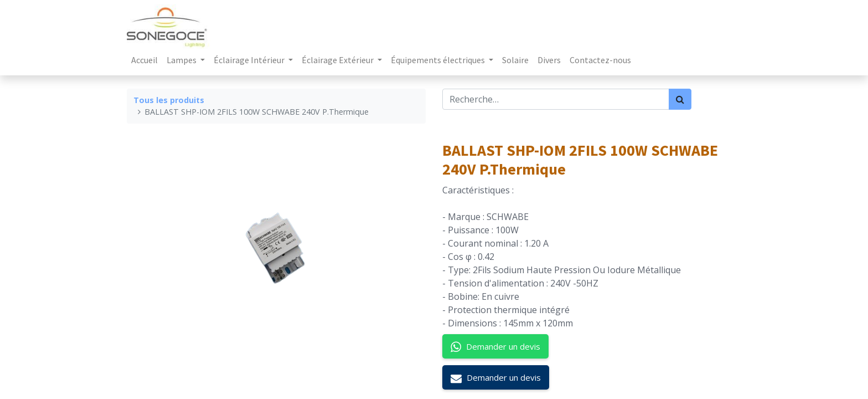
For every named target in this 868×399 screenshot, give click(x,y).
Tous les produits (169, 100)
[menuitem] (144, 60)
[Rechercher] (680, 99)
